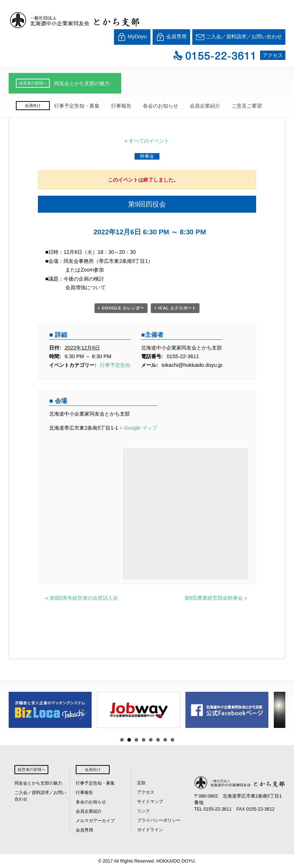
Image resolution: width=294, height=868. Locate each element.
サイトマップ (150, 802)
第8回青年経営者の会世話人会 (82, 598)
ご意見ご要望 (247, 106)
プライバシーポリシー (159, 820)
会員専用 (171, 37)
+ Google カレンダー (121, 308)
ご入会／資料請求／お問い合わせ (239, 37)
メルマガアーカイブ (95, 821)
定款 (141, 783)
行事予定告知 (115, 365)
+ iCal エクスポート (175, 308)
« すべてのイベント (147, 141)
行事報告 (121, 106)
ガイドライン (150, 830)
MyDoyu (132, 37)
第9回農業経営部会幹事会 (216, 598)
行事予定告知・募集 (77, 106)
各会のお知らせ (161, 106)
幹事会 (147, 156)
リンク (144, 811)
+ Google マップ (138, 428)
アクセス (273, 55)
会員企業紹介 (205, 106)
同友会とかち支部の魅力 (82, 83)
